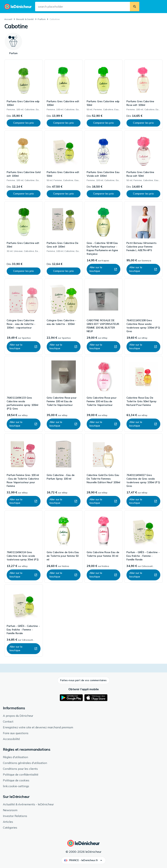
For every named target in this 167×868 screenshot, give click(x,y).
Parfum (42, 19)
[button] (83, 680)
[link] (24, 94)
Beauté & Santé (25, 19)
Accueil (8, 19)
